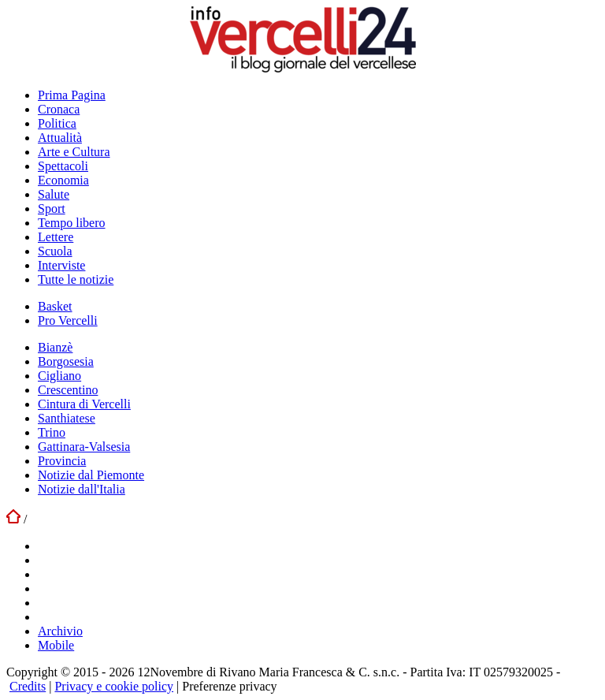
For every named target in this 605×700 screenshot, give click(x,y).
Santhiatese (67, 418)
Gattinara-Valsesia (84, 447)
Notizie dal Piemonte (91, 475)
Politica (57, 123)
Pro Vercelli (68, 320)
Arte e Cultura (74, 152)
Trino (52, 432)
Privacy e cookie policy (114, 686)
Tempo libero (72, 223)
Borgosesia (66, 361)
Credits (28, 686)
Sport (52, 209)
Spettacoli (63, 166)
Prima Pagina (72, 95)
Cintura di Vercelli (84, 404)
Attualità (60, 138)
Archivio (60, 631)
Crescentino (68, 390)
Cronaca (59, 109)
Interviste (61, 265)
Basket (55, 306)
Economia (63, 180)
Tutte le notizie (76, 279)
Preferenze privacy (229, 686)
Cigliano (59, 376)
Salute (54, 194)
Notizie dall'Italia (82, 489)
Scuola (55, 251)
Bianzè (55, 347)
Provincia (62, 461)
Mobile (56, 645)
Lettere (56, 237)
